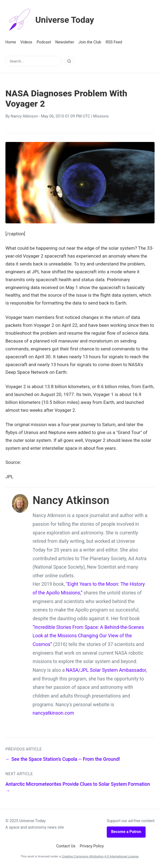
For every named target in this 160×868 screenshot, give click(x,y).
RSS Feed (114, 42)
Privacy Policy (92, 846)
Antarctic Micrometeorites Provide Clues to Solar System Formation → (78, 788)
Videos (26, 42)
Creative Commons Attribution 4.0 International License (100, 856)
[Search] (69, 61)
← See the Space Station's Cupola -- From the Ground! (63, 759)
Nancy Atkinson (24, 116)
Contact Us (66, 846)
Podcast (44, 42)
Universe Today (50, 20)
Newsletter (65, 42)
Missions (101, 116)
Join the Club (90, 42)
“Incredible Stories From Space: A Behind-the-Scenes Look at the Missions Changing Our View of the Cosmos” (88, 636)
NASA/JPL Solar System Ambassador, (106, 670)
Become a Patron (126, 832)
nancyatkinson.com (53, 713)
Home (11, 42)
